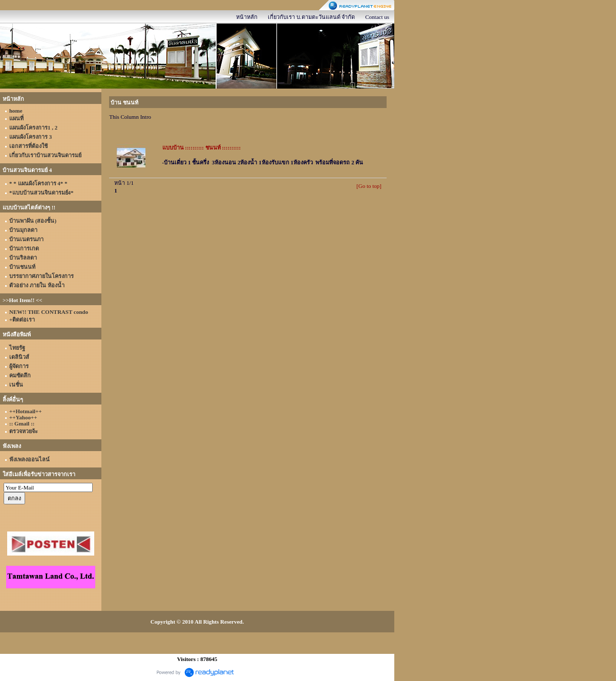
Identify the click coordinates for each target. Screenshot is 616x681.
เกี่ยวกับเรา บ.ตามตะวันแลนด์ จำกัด (311, 17)
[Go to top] (369, 186)
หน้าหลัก (247, 17)
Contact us (377, 17)
